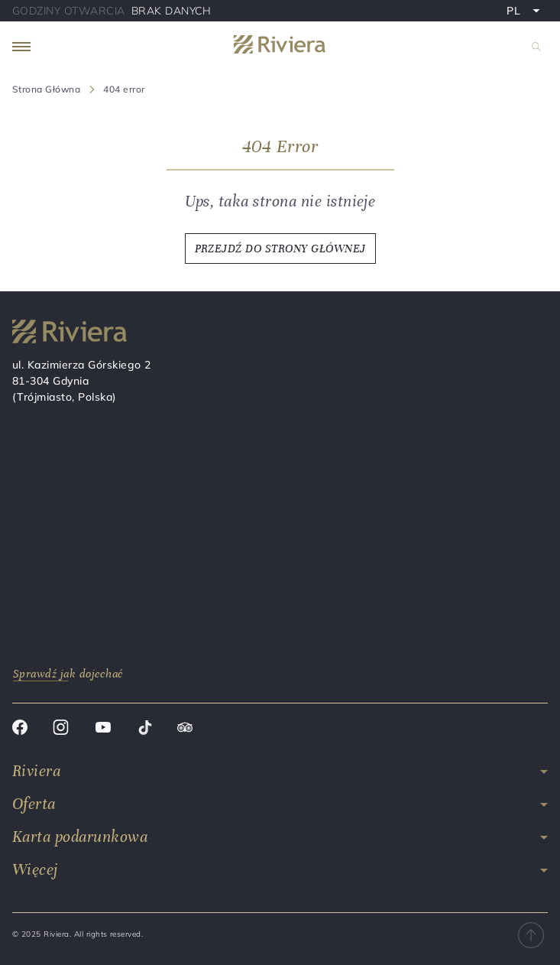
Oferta (34, 804)
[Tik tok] (145, 729)
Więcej (35, 870)
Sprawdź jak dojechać (68, 674)
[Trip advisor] (185, 729)
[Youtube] (103, 729)
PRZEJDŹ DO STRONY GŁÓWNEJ (280, 249)
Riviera (36, 771)
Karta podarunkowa (80, 837)
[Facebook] (20, 729)
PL (527, 12)
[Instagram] (61, 729)
